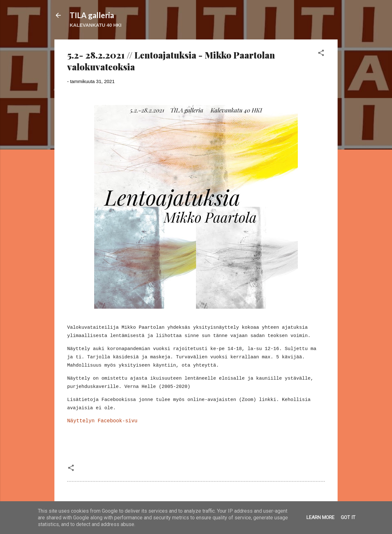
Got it (348, 517)
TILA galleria (92, 15)
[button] (321, 54)
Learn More (320, 517)
